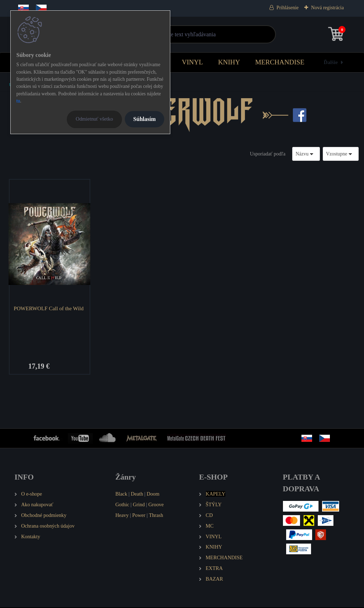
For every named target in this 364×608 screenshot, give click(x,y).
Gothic (122, 505)
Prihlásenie (288, 8)
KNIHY (229, 62)
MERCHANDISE (280, 62)
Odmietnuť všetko (94, 119)
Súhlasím (144, 119)
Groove (156, 505)
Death (137, 494)
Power (139, 516)
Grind (139, 505)
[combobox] (306, 154)
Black (121, 494)
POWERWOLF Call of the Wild (49, 308)
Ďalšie (331, 62)
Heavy (122, 516)
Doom (153, 494)
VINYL (192, 62)
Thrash (156, 516)
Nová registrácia (327, 8)
